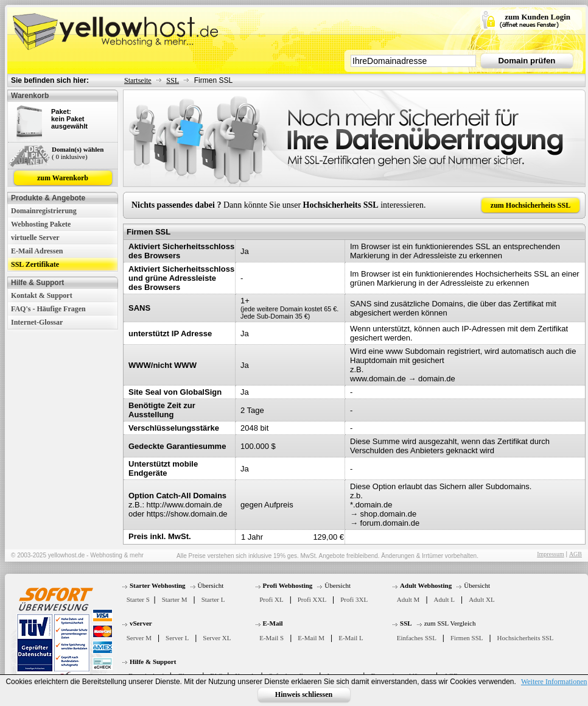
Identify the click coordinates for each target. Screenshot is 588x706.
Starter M (175, 599)
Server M (139, 638)
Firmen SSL (467, 638)
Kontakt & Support (42, 295)
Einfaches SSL (417, 638)
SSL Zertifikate (35, 264)
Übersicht (211, 585)
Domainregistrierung (44, 211)
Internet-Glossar (37, 322)
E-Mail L (351, 638)
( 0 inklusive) (70, 157)
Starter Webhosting (158, 585)
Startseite (138, 80)
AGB (576, 554)
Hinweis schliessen (304, 694)
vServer (141, 623)
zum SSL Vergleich (450, 623)
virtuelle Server (35, 238)
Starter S (138, 599)
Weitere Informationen (554, 682)
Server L (177, 638)
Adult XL (481, 599)
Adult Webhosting (426, 585)
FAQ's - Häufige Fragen (48, 309)
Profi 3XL (354, 599)
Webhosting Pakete (41, 224)
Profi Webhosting (288, 585)
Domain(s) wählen (78, 149)
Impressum (550, 554)
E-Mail (273, 623)
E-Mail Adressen (37, 251)
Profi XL (271, 599)
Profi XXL (312, 599)
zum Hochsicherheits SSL (530, 205)
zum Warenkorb (63, 178)
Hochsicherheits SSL (526, 638)
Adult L (445, 599)
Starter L (213, 599)
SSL (173, 80)
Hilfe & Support (153, 662)
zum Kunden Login (537, 17)
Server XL (217, 638)
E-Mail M (311, 638)
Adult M (408, 599)
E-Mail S (271, 638)
